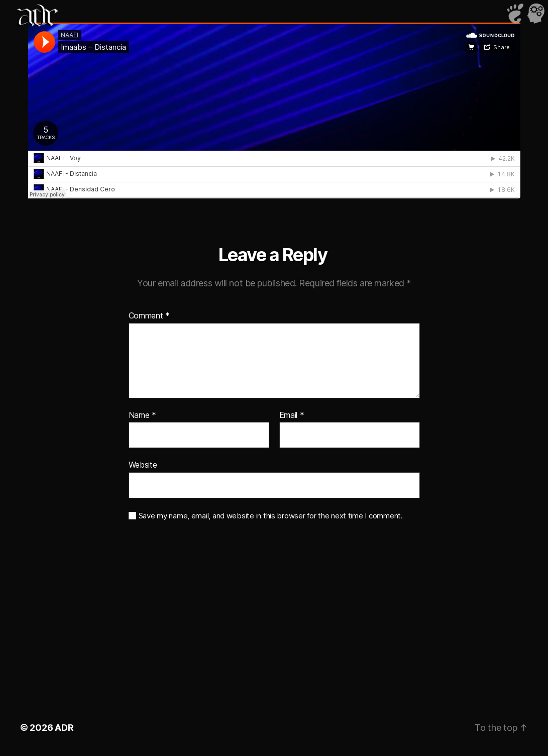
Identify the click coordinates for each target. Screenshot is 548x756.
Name (142, 415)
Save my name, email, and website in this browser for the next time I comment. (271, 516)
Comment (149, 316)
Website (143, 465)
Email (292, 415)
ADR (64, 728)
